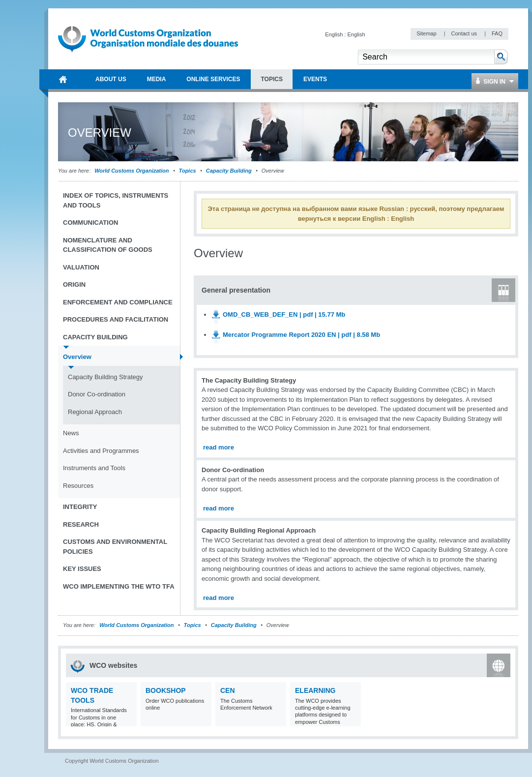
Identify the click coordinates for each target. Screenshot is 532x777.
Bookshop (166, 690)
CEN (228, 690)
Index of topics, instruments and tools (116, 200)
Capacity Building (229, 171)
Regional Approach (95, 412)
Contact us (465, 33)
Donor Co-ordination (97, 394)
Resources (78, 486)
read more (219, 447)
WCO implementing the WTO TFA (119, 586)
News (71, 433)
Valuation (81, 267)
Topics (188, 171)
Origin (74, 284)
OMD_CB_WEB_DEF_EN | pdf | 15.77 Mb (284, 314)
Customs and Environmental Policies (115, 547)
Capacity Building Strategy (105, 377)
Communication (90, 223)
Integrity (80, 507)
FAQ (497, 33)
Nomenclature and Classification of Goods (108, 245)
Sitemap (427, 33)
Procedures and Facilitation (116, 319)
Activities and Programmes (101, 451)
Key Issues (82, 569)
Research (81, 524)
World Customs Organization (132, 171)
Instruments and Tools (94, 468)
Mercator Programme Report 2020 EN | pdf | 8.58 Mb (301, 335)
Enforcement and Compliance (118, 302)
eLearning (315, 690)
